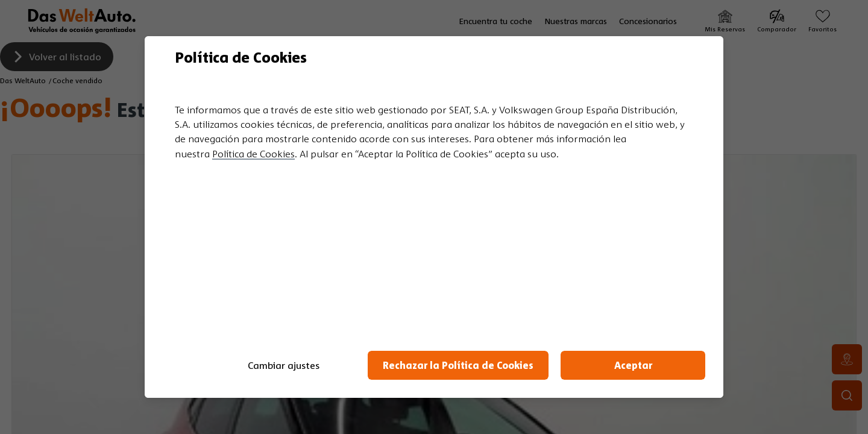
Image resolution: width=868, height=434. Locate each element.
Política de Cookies (253, 154)
